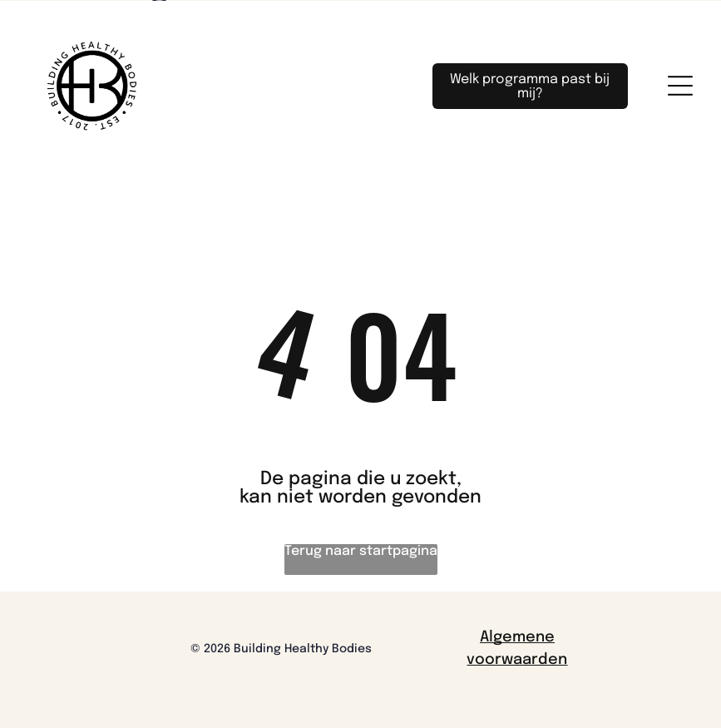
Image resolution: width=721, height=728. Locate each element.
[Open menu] (680, 86)
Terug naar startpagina (361, 551)
